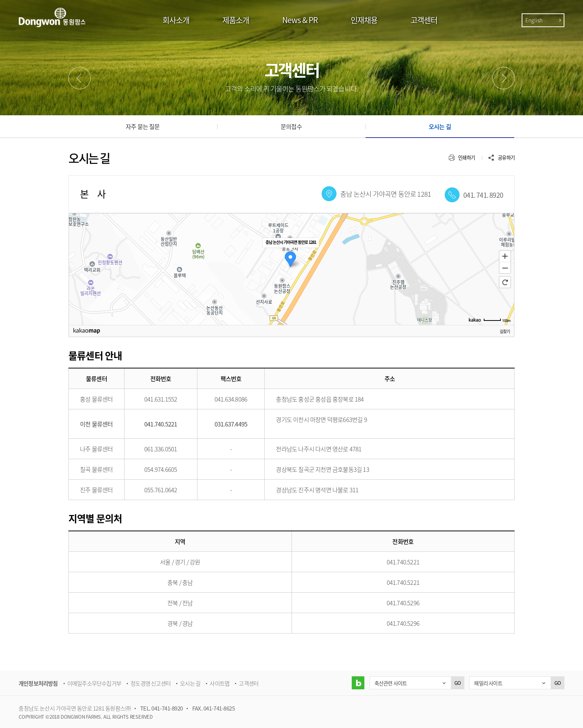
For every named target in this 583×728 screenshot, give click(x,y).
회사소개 (176, 20)
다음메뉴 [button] (503, 78)
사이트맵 (220, 683)
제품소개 (236, 20)
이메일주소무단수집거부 (94, 683)
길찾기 (505, 331)
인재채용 (364, 20)
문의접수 (291, 126)
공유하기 (506, 157)
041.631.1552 (161, 399)
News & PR (300, 20)
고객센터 (424, 20)
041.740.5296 (403, 603)
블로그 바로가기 (358, 683)
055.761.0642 (161, 490)
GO (458, 683)
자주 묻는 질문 (143, 126)
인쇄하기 (466, 157)
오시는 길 (440, 126)
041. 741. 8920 (483, 195)
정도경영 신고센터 (151, 683)
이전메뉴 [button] (80, 78)
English (534, 20)
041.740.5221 (403, 562)
